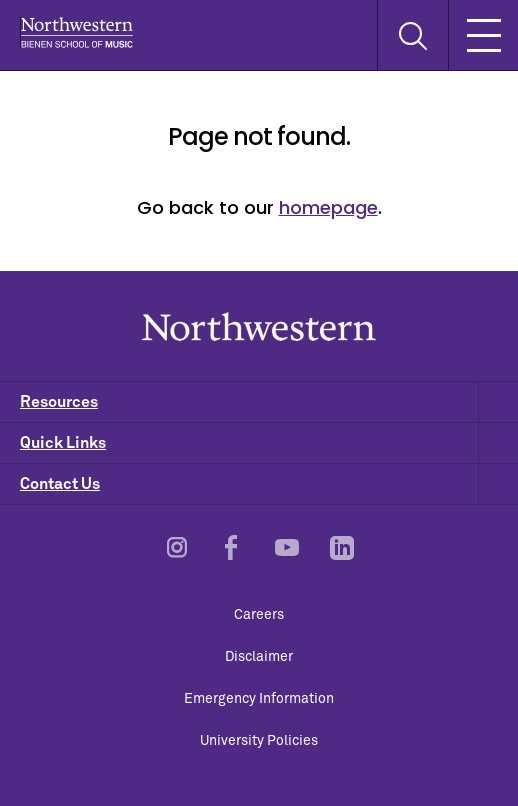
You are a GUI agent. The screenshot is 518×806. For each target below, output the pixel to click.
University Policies (259, 741)
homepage (328, 207)
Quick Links (269, 443)
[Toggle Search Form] (412, 35)
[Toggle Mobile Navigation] (483, 35)
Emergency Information (259, 699)
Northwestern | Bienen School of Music (76, 32)
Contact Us (269, 484)
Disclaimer (259, 657)
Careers (259, 615)
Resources (269, 402)
